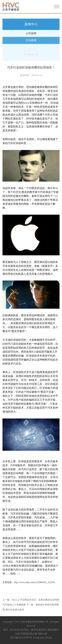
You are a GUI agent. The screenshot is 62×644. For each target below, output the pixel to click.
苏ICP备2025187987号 (21, 638)
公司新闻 (31, 33)
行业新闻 (31, 40)
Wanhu (49, 638)
